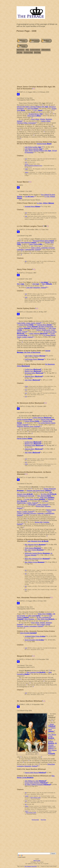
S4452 (27, 806)
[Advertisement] (37, 71)
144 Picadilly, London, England (38, 505)
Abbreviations (46, 50)
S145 (26, 386)
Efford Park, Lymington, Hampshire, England (36, 765)
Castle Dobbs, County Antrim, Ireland (29, 323)
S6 (26, 574)
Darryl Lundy (37, 860)
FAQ (27, 50)
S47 (26, 390)
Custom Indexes (35, 50)
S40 (26, 297)
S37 (26, 159)
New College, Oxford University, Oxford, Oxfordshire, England (33, 625)
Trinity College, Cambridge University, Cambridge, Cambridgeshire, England (36, 249)
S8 (26, 261)
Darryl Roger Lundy (36, 798)
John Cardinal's (28, 866)
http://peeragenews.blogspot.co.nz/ (33, 165)
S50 (26, 216)
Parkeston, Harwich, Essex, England (28, 426)
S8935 (27, 172)
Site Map (20, 52)
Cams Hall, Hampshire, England (36, 287)
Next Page (37, 52)
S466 (26, 169)
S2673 (27, 811)
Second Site (34, 866)
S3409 (27, 796)
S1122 (27, 164)
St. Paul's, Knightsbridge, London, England (33, 502)
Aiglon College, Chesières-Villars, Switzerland (34, 122)
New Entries (21, 50)
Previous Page (28, 52)
